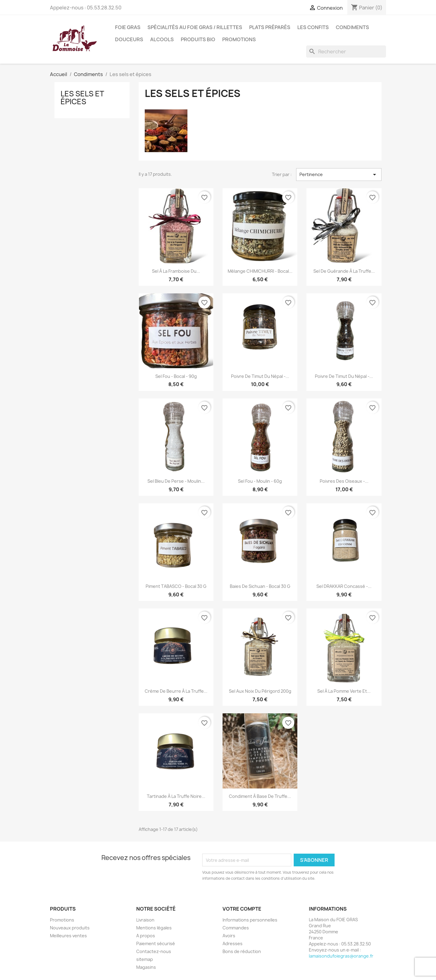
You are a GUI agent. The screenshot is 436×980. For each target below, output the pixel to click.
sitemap (145, 959)
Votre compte (242, 909)
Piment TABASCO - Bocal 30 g (176, 586)
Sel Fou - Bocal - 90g (176, 376)
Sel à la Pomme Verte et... (344, 691)
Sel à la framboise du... (176, 271)
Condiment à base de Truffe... (260, 796)
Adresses (233, 943)
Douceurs (129, 39)
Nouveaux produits (70, 928)
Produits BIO (198, 39)
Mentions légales (154, 928)
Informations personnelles (250, 920)
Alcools (162, 39)
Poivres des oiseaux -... (344, 481)
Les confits (313, 27)
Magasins (146, 967)
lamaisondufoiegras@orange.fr (341, 956)
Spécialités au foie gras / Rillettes (195, 27)
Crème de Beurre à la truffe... (176, 691)
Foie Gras (128, 27)
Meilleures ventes (68, 936)
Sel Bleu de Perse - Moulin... (176, 481)
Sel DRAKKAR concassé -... (344, 586)
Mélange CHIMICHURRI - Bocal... (260, 271)
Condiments (352, 27)
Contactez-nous (154, 951)
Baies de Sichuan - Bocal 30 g (260, 586)
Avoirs (229, 936)
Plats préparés (270, 27)
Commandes (236, 928)
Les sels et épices (82, 98)
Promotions (239, 39)
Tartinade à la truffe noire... (176, 796)
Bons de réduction (242, 951)
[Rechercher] (346, 52)
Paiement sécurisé (156, 943)
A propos (146, 936)
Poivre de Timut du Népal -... (260, 376)
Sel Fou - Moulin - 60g (260, 481)
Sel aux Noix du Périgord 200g (260, 691)
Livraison (145, 920)
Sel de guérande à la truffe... (344, 271)
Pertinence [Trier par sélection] (339, 175)
